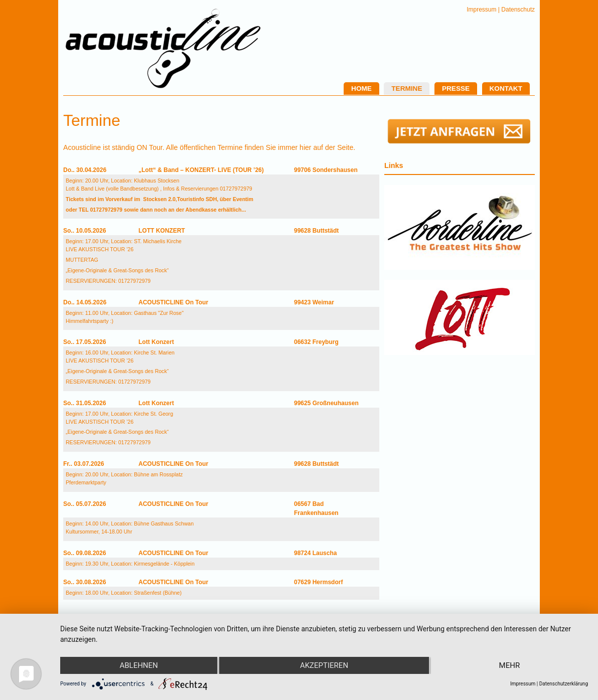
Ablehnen (138, 665)
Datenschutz (518, 10)
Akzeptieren (324, 665)
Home (361, 89)
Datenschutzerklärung (564, 684)
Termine (407, 89)
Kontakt (506, 89)
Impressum (481, 10)
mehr (510, 665)
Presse (456, 89)
